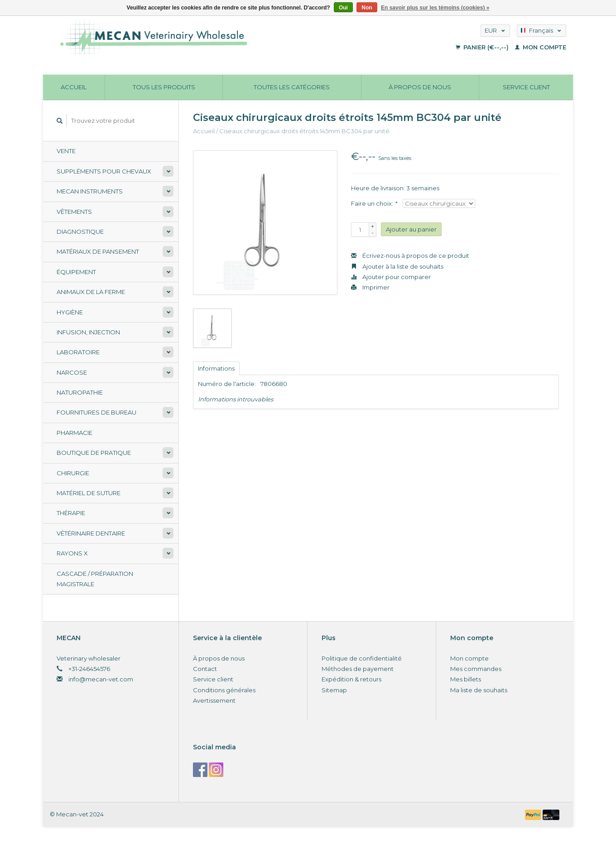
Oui (343, 8)
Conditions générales (224, 690)
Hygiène (70, 312)
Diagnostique (80, 232)
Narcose (72, 372)
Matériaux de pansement (98, 251)
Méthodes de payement (358, 669)
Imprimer (370, 287)
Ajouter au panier (411, 229)
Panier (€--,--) (483, 47)
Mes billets (466, 679)
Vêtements (74, 212)
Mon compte (541, 47)
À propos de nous (420, 87)
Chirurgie (73, 473)
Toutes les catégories (292, 87)
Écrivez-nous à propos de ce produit (410, 256)
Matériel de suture (89, 493)
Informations (216, 368)
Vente (66, 151)
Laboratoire (78, 352)
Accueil (74, 87)
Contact (205, 669)
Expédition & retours (351, 679)
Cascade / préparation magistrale (95, 579)
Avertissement (214, 700)
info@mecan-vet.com (101, 679)
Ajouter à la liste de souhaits (397, 266)
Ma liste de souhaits (479, 690)
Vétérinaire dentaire (91, 533)
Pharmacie (75, 433)
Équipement (76, 272)
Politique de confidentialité (362, 658)
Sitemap (334, 690)
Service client (526, 87)
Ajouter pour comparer (391, 277)
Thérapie (71, 513)
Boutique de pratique (94, 453)
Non (367, 8)
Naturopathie (80, 392)
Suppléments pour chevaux (104, 171)
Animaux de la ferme (91, 292)
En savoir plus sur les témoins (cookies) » (435, 8)
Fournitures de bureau (96, 412)
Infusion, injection (88, 332)
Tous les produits (164, 87)
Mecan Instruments (90, 191)
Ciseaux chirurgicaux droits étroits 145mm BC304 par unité (304, 131)
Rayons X (72, 553)
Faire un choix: (374, 203)
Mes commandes (476, 669)
